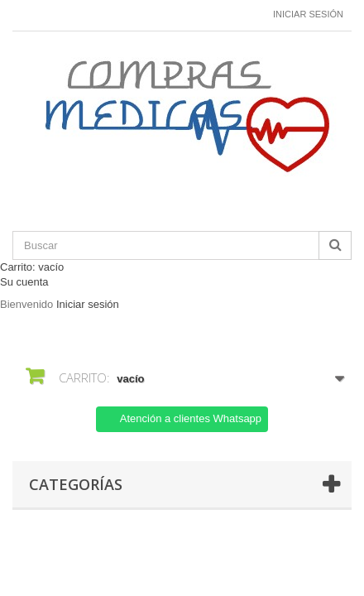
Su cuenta (24, 282)
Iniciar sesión (308, 14)
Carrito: (32, 267)
